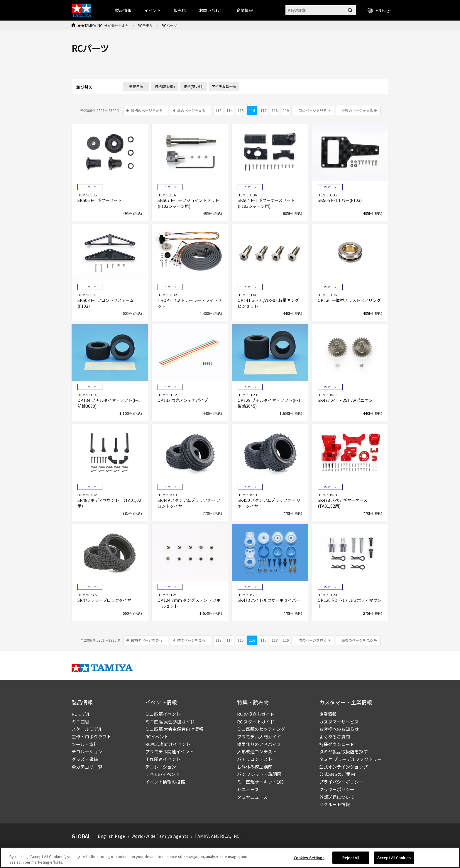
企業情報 (328, 714)
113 (218, 110)
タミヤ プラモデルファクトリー (350, 759)
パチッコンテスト (255, 759)
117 (264, 110)
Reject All (351, 858)
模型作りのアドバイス (259, 744)
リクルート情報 (335, 804)
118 (275, 110)
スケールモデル (87, 729)
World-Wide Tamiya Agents (160, 836)
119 (286, 110)
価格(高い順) (165, 86)
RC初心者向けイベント (168, 744)
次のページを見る (313, 110)
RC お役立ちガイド (256, 714)
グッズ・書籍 (85, 759)
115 (241, 110)
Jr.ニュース (248, 789)
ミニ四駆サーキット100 (260, 782)
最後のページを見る (357, 110)
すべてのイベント (163, 774)
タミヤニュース (252, 797)
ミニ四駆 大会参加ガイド (170, 722)
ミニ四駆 (80, 722)
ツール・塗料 (85, 744)
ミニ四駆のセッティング (261, 729)
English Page (111, 836)
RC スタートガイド (256, 722)
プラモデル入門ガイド (259, 737)
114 (230, 110)
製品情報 (123, 10)
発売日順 (136, 86)
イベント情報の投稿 (165, 782)
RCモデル (145, 25)
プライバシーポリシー (341, 782)
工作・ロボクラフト (91, 737)
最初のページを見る (147, 110)
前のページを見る (191, 110)
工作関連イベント (163, 759)
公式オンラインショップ (343, 767)
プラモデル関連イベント (169, 751)
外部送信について (337, 797)
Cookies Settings (309, 858)
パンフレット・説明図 (259, 774)
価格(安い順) (194, 86)
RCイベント (157, 737)
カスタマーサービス (339, 722)
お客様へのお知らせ (339, 729)
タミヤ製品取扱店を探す (343, 751)
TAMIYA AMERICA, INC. (218, 836)
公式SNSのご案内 (337, 774)
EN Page (380, 10)
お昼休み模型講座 (255, 767)
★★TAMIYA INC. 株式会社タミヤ (103, 25)
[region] (230, 858)
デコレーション (87, 751)
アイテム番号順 (224, 86)
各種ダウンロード (337, 744)
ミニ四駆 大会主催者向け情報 (174, 729)
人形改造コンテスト (257, 751)
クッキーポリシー (337, 789)
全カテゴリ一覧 (87, 767)
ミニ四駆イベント (163, 714)
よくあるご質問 (335, 737)
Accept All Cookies (394, 858)
